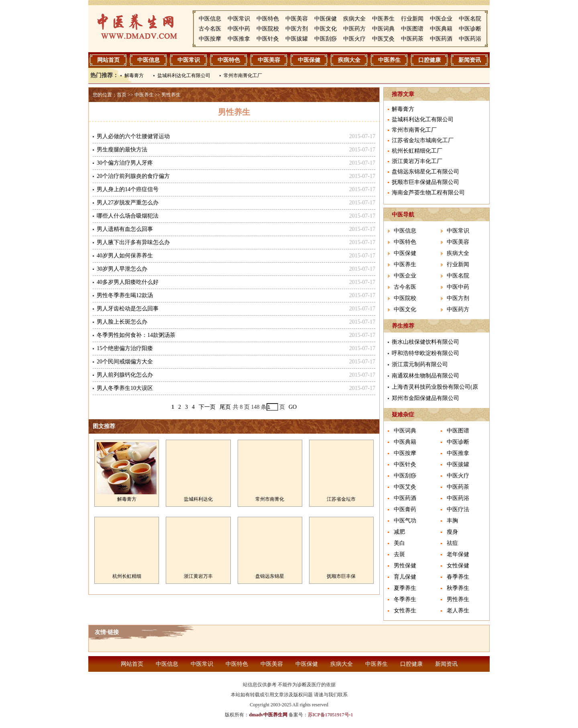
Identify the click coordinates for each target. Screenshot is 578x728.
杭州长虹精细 (127, 576)
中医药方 (354, 29)
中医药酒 (441, 39)
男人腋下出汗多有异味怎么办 (133, 242)
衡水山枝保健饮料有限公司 (425, 342)
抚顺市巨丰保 (341, 576)
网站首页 (108, 60)
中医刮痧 (326, 39)
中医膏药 (405, 509)
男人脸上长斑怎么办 (122, 322)
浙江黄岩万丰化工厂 (417, 161)
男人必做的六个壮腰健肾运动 (133, 136)
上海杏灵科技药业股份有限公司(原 (435, 387)
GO (293, 407)
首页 (122, 95)
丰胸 (452, 521)
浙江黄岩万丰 (198, 576)
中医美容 (297, 19)
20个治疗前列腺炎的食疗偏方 (133, 176)
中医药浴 (470, 39)
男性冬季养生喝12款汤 (125, 295)
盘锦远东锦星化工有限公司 (425, 172)
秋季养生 (458, 588)
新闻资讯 (470, 60)
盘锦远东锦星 (270, 576)
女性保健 (458, 566)
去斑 (399, 554)
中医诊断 (470, 29)
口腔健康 (429, 60)
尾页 (225, 407)
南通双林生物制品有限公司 (425, 376)
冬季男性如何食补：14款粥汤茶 (136, 335)
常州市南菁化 (270, 499)
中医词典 (383, 29)
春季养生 (458, 577)
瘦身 (452, 532)
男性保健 (405, 566)
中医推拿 (239, 39)
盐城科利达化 (198, 499)
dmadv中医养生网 (268, 715)
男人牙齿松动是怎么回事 (128, 309)
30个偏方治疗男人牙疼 (125, 163)
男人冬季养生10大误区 (125, 388)
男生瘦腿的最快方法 (122, 150)
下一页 (207, 407)
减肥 (399, 532)
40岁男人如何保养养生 (125, 256)
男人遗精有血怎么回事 (125, 229)
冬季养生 (405, 599)
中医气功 (405, 521)
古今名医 (210, 29)
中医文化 (326, 29)
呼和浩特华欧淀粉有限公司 (425, 353)
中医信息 (210, 19)
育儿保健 (405, 577)
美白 (399, 543)
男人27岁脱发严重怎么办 (128, 203)
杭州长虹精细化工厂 (417, 151)
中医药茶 (412, 39)
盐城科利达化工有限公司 (184, 75)
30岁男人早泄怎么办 (122, 269)
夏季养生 (405, 588)
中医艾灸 (383, 39)
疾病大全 (354, 19)
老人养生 (458, 611)
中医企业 (441, 19)
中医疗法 (458, 509)
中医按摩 (210, 39)
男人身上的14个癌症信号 (128, 189)
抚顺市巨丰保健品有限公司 (425, 182)
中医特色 (268, 19)
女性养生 (405, 611)
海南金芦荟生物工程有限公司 (428, 193)
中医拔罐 (297, 39)
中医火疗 (354, 39)
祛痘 (452, 543)
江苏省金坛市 (341, 499)
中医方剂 (297, 29)
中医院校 (268, 29)
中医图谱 (412, 29)
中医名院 (470, 19)
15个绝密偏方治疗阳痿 (125, 348)
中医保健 (326, 19)
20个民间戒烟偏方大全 (125, 362)
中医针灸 (268, 39)
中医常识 (239, 19)
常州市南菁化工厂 (243, 75)
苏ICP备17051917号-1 (331, 715)
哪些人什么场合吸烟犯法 (128, 216)
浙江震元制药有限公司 (420, 364)
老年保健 (458, 554)
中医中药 (239, 29)
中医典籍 (441, 29)
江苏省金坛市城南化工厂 (423, 140)
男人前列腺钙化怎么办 (125, 375)
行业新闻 (412, 19)
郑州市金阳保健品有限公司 (425, 398)
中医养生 (383, 19)
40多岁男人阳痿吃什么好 (128, 282)
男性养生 (171, 95)
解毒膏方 (134, 75)
